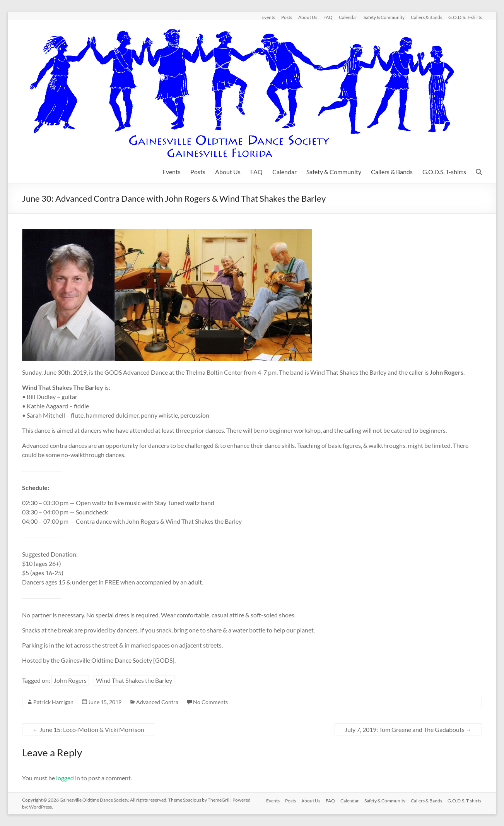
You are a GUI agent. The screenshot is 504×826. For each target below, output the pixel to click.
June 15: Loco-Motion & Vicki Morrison (88, 729)
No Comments (210, 702)
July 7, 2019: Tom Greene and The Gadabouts (408, 729)
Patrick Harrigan (53, 702)
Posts (287, 17)
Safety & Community (384, 17)
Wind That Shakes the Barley (134, 680)
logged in (68, 778)
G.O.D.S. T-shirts (465, 17)
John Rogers (70, 680)
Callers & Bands (426, 17)
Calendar (348, 17)
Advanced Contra (157, 702)
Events (268, 17)
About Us (308, 17)
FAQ (328, 17)
